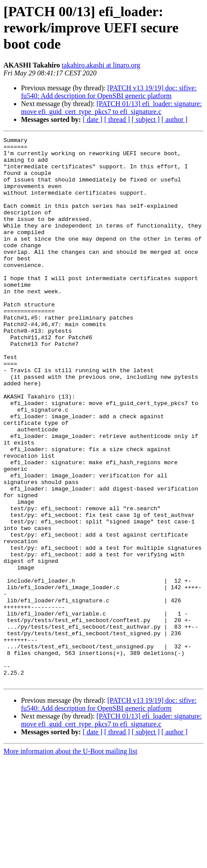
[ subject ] (146, 119)
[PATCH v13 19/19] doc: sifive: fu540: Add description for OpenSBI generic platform (109, 92)
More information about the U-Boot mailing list (70, 860)
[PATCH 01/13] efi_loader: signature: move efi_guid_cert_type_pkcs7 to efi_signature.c (111, 108)
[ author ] (175, 119)
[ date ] (93, 119)
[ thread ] (117, 119)
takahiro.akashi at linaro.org (101, 65)
